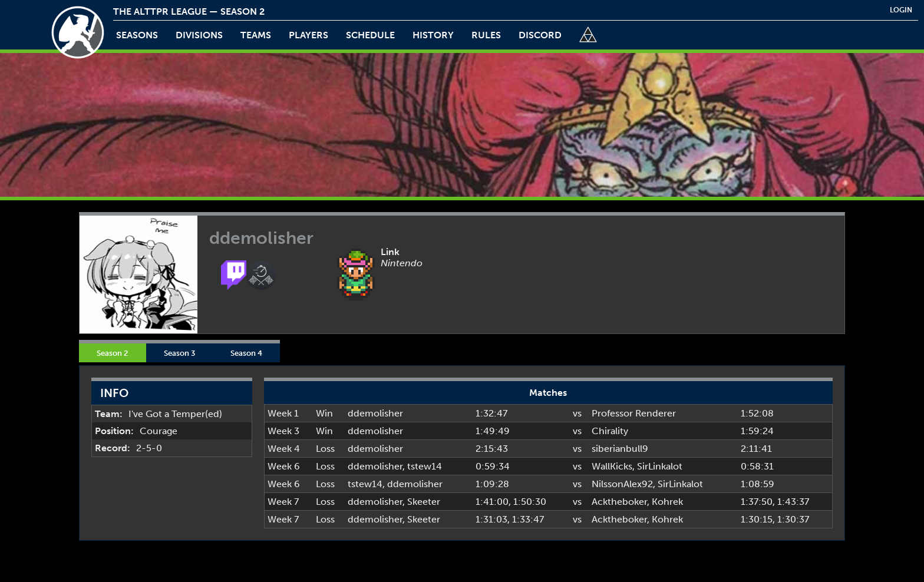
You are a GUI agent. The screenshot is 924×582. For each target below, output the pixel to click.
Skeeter (424, 502)
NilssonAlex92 (622, 484)
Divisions (199, 35)
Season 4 (246, 353)
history (433, 35)
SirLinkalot (660, 466)
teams (256, 35)
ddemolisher (375, 413)
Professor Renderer (634, 413)
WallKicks (612, 466)
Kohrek (667, 502)
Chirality (610, 431)
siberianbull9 (620, 449)
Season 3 (179, 353)
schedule (370, 35)
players (308, 35)
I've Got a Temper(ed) (175, 414)
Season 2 (113, 353)
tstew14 (425, 466)
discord (540, 35)
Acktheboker (619, 502)
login (901, 10)
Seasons (137, 35)
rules (486, 35)
